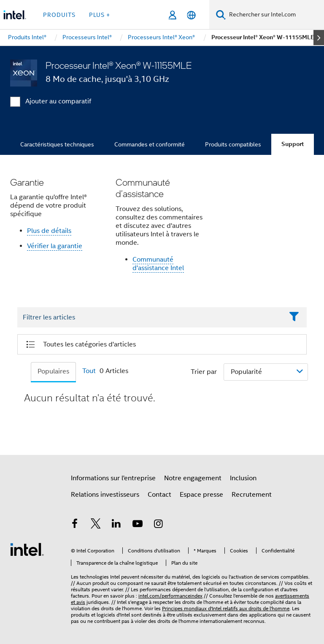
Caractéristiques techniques (57, 144)
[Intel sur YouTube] (138, 525)
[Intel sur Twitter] (96, 525)
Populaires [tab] (53, 371)
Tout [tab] (89, 371)
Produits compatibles (233, 144)
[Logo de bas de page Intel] (27, 549)
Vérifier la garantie (55, 246)
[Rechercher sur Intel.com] (275, 15)
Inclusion (243, 478)
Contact (159, 495)
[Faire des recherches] (221, 15)
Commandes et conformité (150, 144)
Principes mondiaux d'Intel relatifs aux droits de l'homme (226, 608)
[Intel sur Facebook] (75, 525)
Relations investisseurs (105, 495)
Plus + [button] (100, 15)
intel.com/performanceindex (170, 596)
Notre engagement (193, 478)
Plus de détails (49, 231)
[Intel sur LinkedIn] (116, 525)
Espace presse (201, 495)
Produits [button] (59, 15)
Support (293, 144)
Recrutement (252, 495)
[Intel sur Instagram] (158, 525)
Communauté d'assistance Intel (158, 264)
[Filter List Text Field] (150, 317)
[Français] (191, 15)
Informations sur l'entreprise (113, 478)
